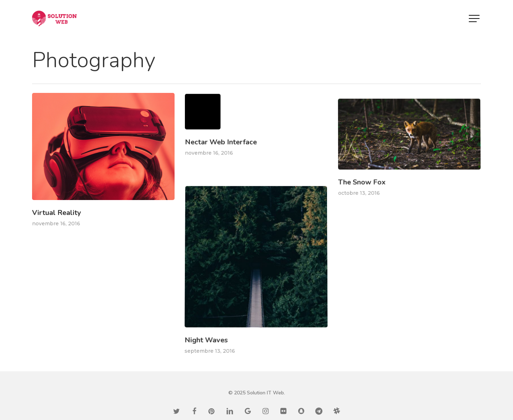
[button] (475, 19)
